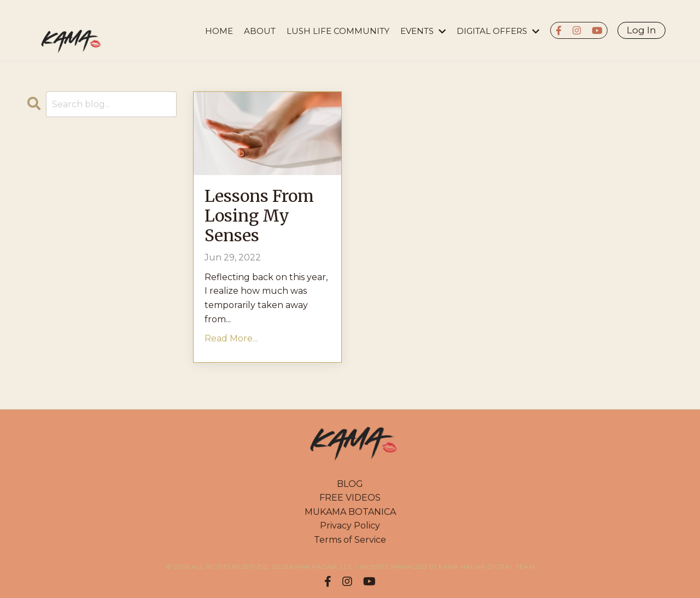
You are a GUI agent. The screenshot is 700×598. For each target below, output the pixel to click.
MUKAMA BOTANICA (350, 512)
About (260, 31)
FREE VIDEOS (350, 498)
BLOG (350, 484)
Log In (641, 30)
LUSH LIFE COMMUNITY (338, 31)
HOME (219, 31)
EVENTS (423, 31)
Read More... (231, 338)
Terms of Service (350, 540)
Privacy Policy (350, 526)
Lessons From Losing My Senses (259, 216)
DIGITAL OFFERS (498, 31)
